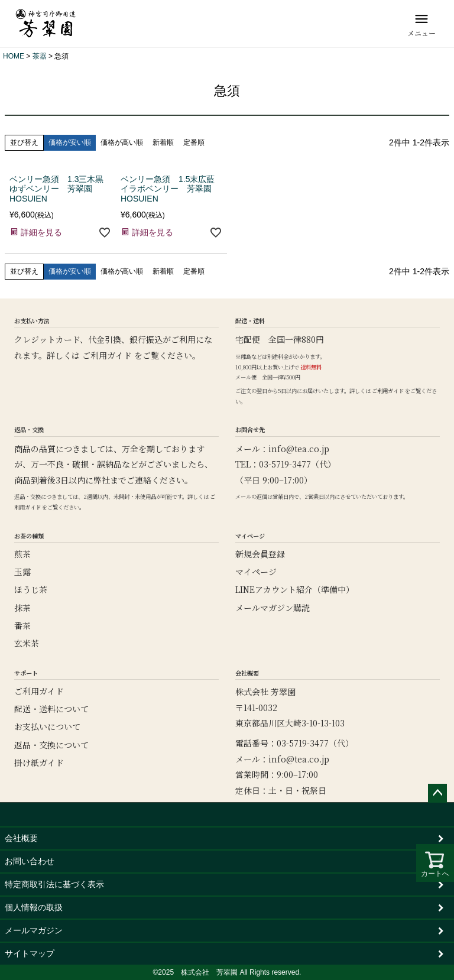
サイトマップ (30, 953)
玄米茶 (27, 643)
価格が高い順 (122, 142)
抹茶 (22, 608)
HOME (14, 56)
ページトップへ (437, 793)
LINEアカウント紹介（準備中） (295, 589)
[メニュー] (421, 24)
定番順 (194, 142)
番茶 (22, 625)
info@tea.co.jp (299, 449)
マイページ (256, 572)
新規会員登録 (260, 554)
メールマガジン (34, 930)
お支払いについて (47, 726)
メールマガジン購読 (273, 608)
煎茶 (22, 554)
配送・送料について (51, 709)
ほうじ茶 (31, 589)
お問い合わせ (30, 861)
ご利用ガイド (107, 355)
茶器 (40, 56)
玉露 (22, 572)
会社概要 (21, 838)
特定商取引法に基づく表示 (54, 884)
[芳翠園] (46, 24)
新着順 (163, 142)
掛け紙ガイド (39, 762)
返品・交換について (51, 745)
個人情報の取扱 (34, 907)
